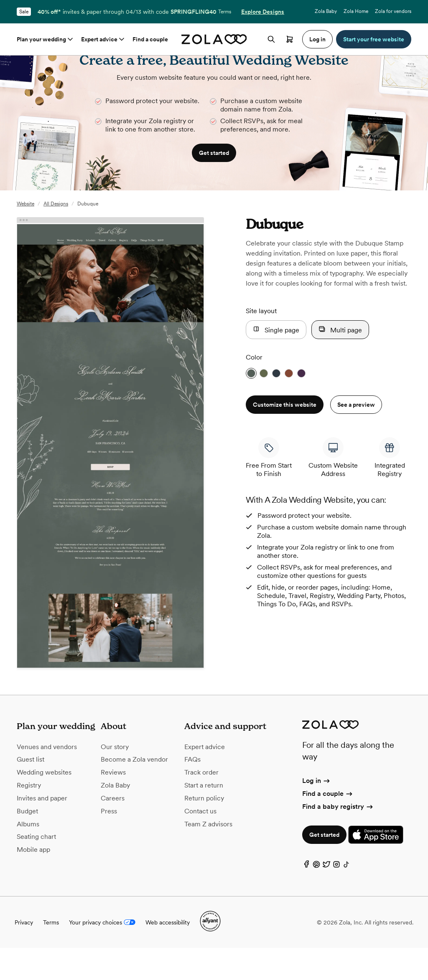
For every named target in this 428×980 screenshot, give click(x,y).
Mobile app (33, 882)
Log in (317, 813)
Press (109, 843)
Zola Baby (326, 11)
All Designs (56, 236)
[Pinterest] (316, 898)
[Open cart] (290, 39)
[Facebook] (306, 898)
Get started (324, 867)
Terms (225, 12)
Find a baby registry (338, 839)
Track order (201, 804)
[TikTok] (346, 898)
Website (25, 236)
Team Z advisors (208, 856)
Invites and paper (42, 830)
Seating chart (36, 869)
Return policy (204, 830)
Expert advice (103, 39)
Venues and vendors (47, 779)
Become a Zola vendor (134, 791)
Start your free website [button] (374, 39)
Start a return (204, 817)
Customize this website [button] (285, 437)
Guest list (31, 791)
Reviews (113, 804)
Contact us (200, 843)
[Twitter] (326, 898)
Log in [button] (317, 39)
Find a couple (150, 39)
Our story (115, 779)
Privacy (24, 955)
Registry (29, 817)
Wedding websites (44, 804)
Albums (28, 856)
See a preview (356, 437)
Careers (113, 830)
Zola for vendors (393, 11)
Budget (27, 843)
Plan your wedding (46, 39)
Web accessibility (168, 955)
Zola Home (356, 11)
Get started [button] (214, 185)
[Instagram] (336, 898)
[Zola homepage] (214, 39)
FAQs (192, 791)
